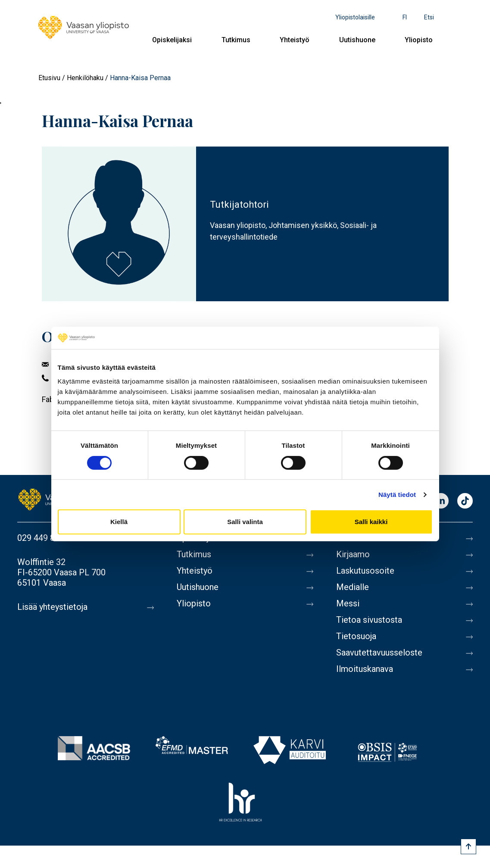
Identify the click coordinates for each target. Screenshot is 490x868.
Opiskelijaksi (172, 40)
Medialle (353, 587)
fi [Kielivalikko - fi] (405, 17)
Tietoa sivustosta (369, 620)
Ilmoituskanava (365, 669)
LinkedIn (441, 501)
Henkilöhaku (85, 78)
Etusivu (49, 78)
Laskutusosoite (365, 571)
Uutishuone (357, 40)
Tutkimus (236, 40)
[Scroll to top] (468, 846)
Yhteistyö (295, 40)
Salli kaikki (371, 522)
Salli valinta (245, 522)
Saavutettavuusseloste (379, 653)
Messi (348, 603)
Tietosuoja (356, 636)
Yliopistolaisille (355, 17)
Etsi (429, 17)
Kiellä (119, 522)
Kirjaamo (353, 554)
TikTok (465, 501)
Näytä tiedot (397, 495)
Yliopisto (419, 40)
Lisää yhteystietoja (52, 607)
